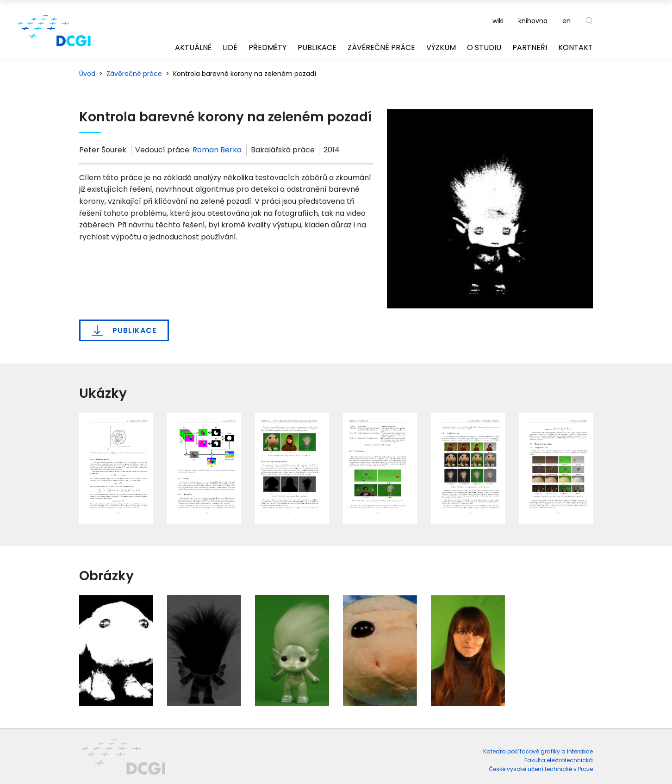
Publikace (317, 47)
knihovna (533, 21)
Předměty (268, 47)
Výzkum (441, 47)
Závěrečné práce (381, 47)
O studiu (484, 47)
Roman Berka (217, 150)
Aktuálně (193, 47)
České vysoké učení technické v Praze (541, 769)
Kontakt (576, 47)
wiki (498, 21)
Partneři (530, 47)
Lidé (230, 47)
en (566, 21)
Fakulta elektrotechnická (559, 760)
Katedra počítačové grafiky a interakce (538, 751)
